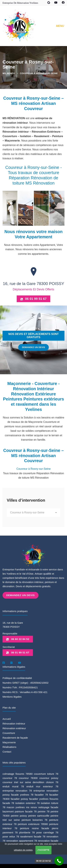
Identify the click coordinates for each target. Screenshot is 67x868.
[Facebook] (4, 662)
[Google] (11, 662)
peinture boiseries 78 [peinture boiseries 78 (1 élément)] (34, 819)
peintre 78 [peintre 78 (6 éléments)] (44, 811)
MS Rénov (9, 73)
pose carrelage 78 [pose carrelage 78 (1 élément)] (47, 832)
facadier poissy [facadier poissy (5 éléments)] (19, 799)
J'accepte (43, 850)
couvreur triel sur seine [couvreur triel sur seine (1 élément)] (17, 782)
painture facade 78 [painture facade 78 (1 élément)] (26, 811)
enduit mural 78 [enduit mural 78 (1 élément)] (13, 786)
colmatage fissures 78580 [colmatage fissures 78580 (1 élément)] (18, 773)
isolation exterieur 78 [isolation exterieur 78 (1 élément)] (28, 803)
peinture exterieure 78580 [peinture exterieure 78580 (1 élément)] (33, 824)
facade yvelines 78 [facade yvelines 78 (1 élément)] (22, 794)
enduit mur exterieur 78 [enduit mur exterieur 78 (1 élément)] (42, 786)
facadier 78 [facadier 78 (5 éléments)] (41, 794)
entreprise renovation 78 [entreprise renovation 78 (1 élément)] (17, 790)
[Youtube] (19, 662)
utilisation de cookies (23, 850)
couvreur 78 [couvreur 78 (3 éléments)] (10, 778)
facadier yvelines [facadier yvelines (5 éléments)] (39, 799)
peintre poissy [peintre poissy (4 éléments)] (19, 815)
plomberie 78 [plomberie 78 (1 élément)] (27, 832)
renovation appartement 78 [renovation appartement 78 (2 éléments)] (22, 840)
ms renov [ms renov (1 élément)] (31, 807)
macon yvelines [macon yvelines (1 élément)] (16, 807)
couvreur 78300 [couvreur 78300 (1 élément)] (28, 778)
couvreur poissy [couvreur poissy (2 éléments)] (49, 778)
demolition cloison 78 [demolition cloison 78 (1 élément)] (46, 782)
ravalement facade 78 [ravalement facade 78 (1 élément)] (33, 836)
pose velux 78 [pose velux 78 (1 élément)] (11, 836)
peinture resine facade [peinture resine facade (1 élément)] (34, 828)
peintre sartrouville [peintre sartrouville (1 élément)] (39, 815)
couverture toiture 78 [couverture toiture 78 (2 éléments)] (46, 773)
